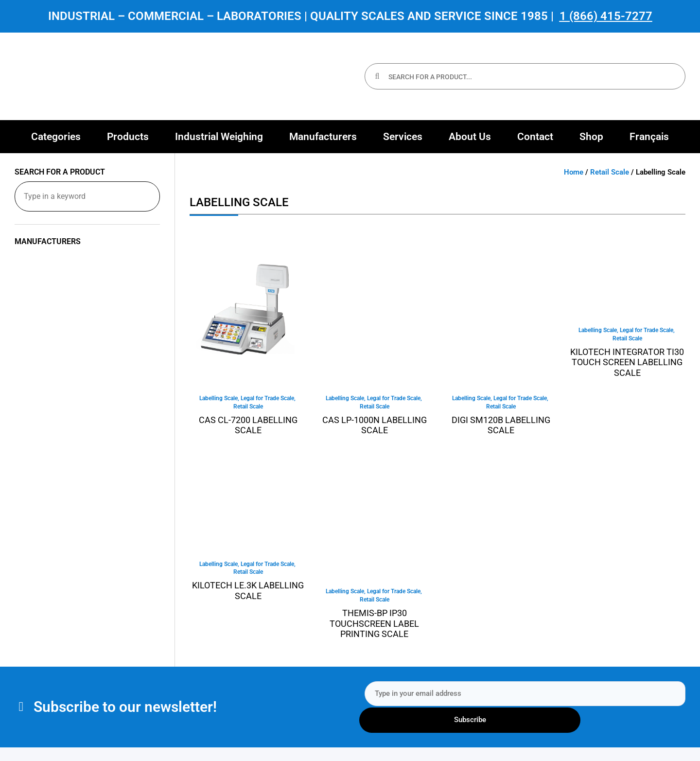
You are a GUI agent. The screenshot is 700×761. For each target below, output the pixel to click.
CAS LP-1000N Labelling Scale (375, 426)
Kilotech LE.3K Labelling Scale (248, 593)
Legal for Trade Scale (267, 399)
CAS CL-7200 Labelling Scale (248, 426)
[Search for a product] (87, 196)
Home (574, 172)
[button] (56, 137)
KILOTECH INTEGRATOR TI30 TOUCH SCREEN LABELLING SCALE (627, 363)
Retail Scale (610, 172)
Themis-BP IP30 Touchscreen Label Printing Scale (374, 625)
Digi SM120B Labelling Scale (501, 426)
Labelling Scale (219, 399)
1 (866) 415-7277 (606, 16)
